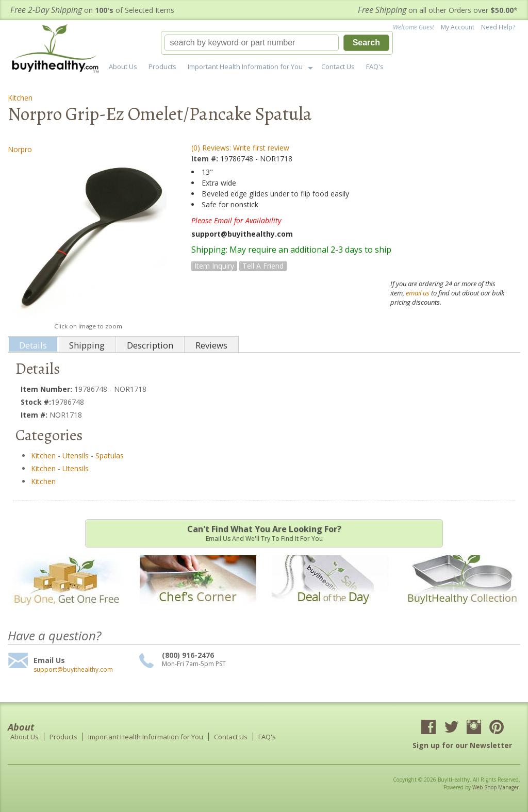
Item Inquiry (214, 266)
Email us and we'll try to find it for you (264, 533)
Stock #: (36, 402)
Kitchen (20, 98)
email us (418, 293)
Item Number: (47, 389)
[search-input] (252, 43)
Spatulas (110, 455)
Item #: (206, 159)
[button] (277, 43)
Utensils (76, 455)
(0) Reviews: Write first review (240, 148)
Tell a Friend (263, 266)
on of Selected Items (92, 10)
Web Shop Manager (496, 787)
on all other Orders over (438, 10)
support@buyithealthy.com (73, 670)
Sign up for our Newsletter (462, 745)
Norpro (20, 149)
